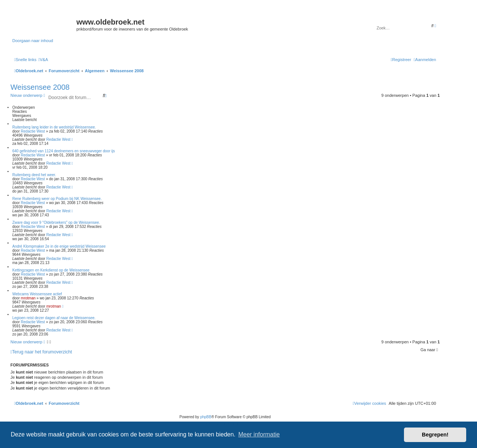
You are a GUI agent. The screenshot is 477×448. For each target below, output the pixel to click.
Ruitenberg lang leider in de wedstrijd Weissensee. (54, 127)
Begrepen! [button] (435, 435)
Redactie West (33, 131)
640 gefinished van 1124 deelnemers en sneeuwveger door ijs (64, 151)
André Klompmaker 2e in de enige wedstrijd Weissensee (59, 246)
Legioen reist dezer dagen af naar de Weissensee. (54, 318)
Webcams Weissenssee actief (37, 294)
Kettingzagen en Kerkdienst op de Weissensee (51, 270)
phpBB (206, 417)
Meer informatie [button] (259, 434)
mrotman (28, 298)
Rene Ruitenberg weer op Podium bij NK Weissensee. (57, 199)
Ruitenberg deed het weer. (34, 175)
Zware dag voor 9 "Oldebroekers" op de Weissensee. (56, 223)
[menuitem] (43, 60)
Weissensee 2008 (40, 87)
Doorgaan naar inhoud (33, 41)
